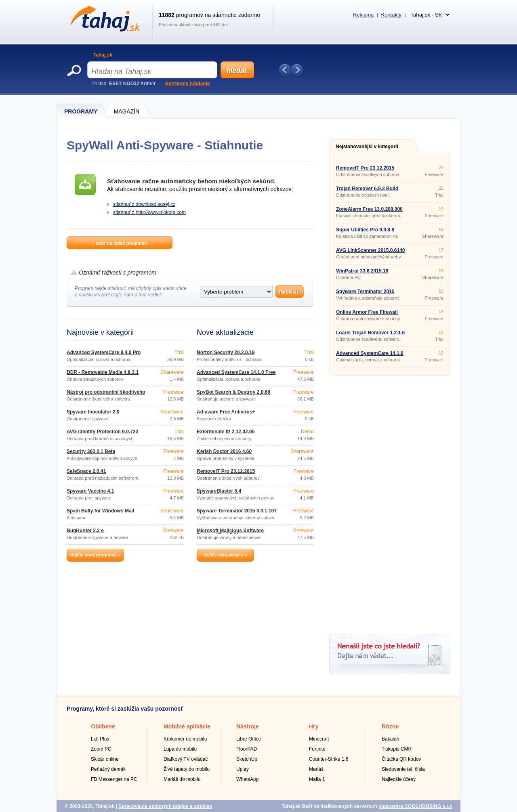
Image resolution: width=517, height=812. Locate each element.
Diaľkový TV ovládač (186, 759)
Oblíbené (103, 726)
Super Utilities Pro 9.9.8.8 (365, 230)
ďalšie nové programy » (95, 555)
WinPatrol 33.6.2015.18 (362, 271)
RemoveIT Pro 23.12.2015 (226, 471)
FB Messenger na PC (114, 779)
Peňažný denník (108, 769)
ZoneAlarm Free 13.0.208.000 (369, 209)
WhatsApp (247, 779)
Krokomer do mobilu (185, 739)
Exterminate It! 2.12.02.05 (226, 432)
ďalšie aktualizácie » (225, 555)
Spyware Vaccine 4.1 (90, 491)
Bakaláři (390, 739)
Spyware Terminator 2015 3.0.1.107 (237, 511)
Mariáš (316, 769)
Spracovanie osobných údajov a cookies (165, 806)
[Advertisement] (390, 502)
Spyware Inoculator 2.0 (93, 412)
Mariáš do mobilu (182, 779)
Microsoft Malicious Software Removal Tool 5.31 (230, 533)
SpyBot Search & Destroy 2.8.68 (233, 392)
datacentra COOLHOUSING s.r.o (415, 806)
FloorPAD (247, 749)
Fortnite (317, 749)
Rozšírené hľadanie (188, 84)
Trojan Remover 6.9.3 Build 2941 (367, 191)
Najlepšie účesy (399, 779)
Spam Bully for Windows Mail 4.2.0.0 (100, 513)
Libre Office (249, 739)
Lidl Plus (100, 739)
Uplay (243, 769)
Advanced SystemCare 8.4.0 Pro (104, 352)
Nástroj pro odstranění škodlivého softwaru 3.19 (106, 394)
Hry (314, 726)
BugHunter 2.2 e (85, 531)
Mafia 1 (317, 779)
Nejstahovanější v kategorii (367, 147)
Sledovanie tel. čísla (403, 769)
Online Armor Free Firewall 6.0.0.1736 (367, 315)
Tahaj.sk (103, 55)
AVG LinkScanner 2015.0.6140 (371, 250)
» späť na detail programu (119, 243)
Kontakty (391, 15)
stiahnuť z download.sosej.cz (144, 204)
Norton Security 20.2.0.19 (226, 352)
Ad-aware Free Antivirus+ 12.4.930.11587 (226, 414)
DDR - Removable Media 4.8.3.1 (103, 372)
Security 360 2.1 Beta (91, 451)
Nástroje (248, 726)
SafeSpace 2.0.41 (86, 471)
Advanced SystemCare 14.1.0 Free (236, 372)
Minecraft (319, 739)
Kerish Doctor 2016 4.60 (224, 451)
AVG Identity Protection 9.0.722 (102, 432)
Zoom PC (101, 749)
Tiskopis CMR (397, 749)
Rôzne (390, 726)
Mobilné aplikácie (187, 726)
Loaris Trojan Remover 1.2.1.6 (370, 333)
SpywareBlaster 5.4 (219, 491)
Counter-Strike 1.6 (329, 759)
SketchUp (247, 759)
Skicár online (105, 759)
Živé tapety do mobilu (187, 769)
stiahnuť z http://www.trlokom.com (149, 212)
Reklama (363, 15)
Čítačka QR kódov (401, 759)
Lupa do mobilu (180, 749)
